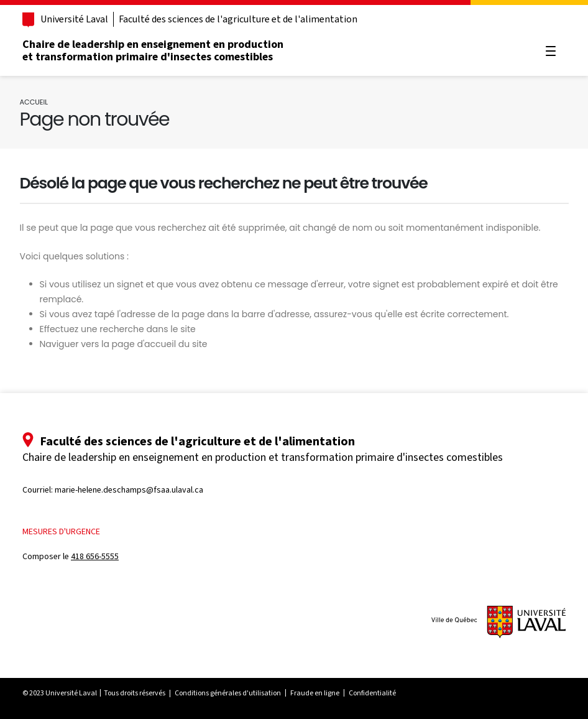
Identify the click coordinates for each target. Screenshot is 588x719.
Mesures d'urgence (61, 531)
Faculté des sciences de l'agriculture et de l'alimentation (238, 19)
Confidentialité (372, 693)
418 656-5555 (95, 556)
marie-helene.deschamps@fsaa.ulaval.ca (129, 490)
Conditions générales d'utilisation (228, 693)
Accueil (34, 102)
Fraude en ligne (315, 693)
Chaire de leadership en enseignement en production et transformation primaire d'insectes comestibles (153, 50)
